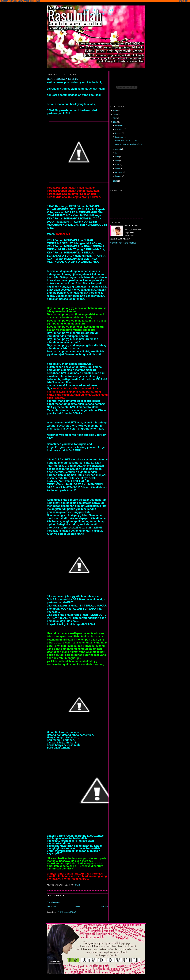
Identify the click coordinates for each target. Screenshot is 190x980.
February (119, 172)
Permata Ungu (96, 10)
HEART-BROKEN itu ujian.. (63, 79)
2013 (115, 114)
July (117, 153)
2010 (115, 181)
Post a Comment (53, 902)
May (117, 161)
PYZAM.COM (184, 1)
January (118, 176)
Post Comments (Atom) (67, 912)
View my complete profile (123, 243)
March (118, 168)
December (119, 125)
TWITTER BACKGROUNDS (31, 1)
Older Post (104, 906)
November (119, 129)
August (118, 149)
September (119, 137)
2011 (115, 122)
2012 (115, 118)
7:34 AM (77, 885)
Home (78, 906)
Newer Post (51, 906)
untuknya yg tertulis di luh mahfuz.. (129, 144)
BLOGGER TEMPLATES (9, 1)
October (118, 133)
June (117, 157)
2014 (115, 110)
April (117, 164)
